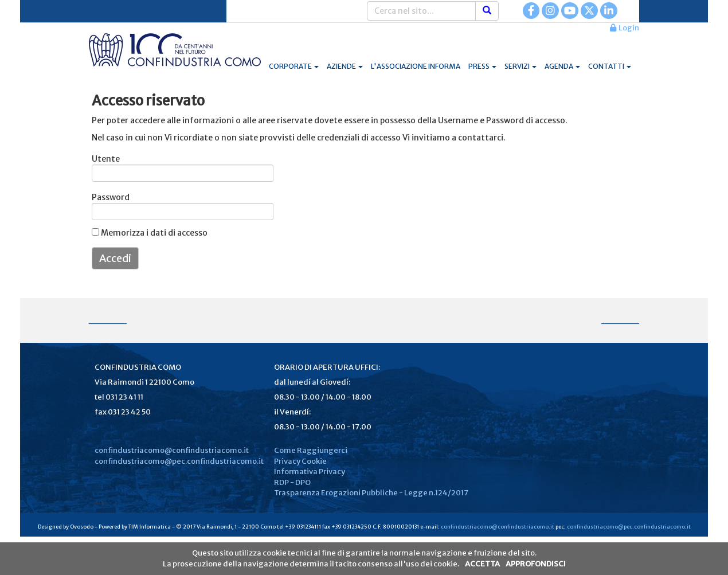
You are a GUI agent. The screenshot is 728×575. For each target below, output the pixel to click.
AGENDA (562, 66)
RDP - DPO (292, 482)
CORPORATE (294, 66)
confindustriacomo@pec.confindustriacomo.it (179, 461)
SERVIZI (520, 66)
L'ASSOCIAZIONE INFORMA (416, 66)
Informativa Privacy (310, 472)
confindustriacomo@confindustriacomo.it (172, 450)
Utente (106, 159)
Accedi (115, 258)
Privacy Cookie (300, 461)
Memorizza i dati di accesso (150, 233)
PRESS (482, 66)
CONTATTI (610, 66)
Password (107, 197)
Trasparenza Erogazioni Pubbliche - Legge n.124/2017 (371, 493)
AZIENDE (345, 66)
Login (625, 28)
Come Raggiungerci (311, 450)
